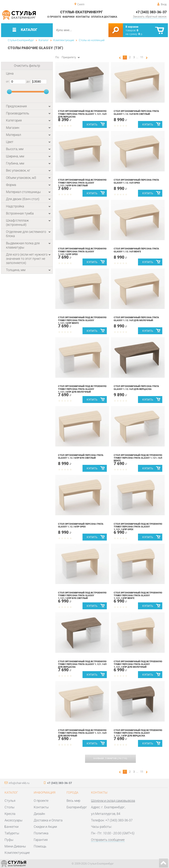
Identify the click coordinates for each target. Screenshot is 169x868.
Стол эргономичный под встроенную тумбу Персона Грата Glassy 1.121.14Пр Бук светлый (82, 595)
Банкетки (12, 827)
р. (141, 34)
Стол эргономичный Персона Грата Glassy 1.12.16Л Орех (136, 181)
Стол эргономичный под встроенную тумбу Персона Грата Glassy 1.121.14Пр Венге (138, 595)
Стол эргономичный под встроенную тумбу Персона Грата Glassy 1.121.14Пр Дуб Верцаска (138, 733)
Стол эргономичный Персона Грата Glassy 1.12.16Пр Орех (81, 525)
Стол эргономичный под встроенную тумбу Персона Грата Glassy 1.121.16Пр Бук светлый (82, 183)
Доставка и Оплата (48, 820)
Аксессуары (14, 820)
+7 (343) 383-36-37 (151, 12)
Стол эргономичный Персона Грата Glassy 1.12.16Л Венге (136, 250)
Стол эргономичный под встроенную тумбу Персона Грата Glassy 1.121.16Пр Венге (82, 320)
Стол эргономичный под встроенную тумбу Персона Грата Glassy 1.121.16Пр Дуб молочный (82, 389)
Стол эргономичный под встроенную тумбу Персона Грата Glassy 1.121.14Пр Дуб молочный (138, 664)
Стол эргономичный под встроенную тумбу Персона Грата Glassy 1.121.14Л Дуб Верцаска (82, 664)
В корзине (132, 27)
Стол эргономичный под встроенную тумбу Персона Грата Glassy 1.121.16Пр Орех (82, 251)
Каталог (44, 40)
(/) (110, 758)
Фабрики (68, 17)
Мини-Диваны (15, 846)
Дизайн (39, 814)
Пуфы (9, 840)
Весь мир (73, 801)
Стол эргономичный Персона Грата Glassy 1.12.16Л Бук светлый (136, 112)
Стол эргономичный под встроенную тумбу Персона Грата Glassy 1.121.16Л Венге (138, 458)
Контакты (83, 17)
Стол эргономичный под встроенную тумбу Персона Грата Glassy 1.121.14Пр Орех (138, 527)
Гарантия (41, 840)
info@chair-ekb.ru (19, 783)
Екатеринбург (77, 807)
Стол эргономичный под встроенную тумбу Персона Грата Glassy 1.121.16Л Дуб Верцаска (82, 114)
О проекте (54, 17)
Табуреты (12, 833)
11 (142, 57)
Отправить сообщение (108, 840)
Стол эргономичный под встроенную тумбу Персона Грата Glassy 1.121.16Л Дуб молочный (82, 733)
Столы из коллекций (92, 40)
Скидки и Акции (45, 827)
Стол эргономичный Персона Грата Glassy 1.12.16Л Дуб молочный (136, 319)
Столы (10, 807)
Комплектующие (64, 40)
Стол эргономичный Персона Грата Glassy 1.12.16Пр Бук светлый (81, 456)
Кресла (10, 814)
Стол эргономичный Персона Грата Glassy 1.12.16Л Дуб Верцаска (136, 388)
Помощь (40, 846)
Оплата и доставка (104, 17)
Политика (41, 833)
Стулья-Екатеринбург (21, 40)
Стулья (10, 801)
